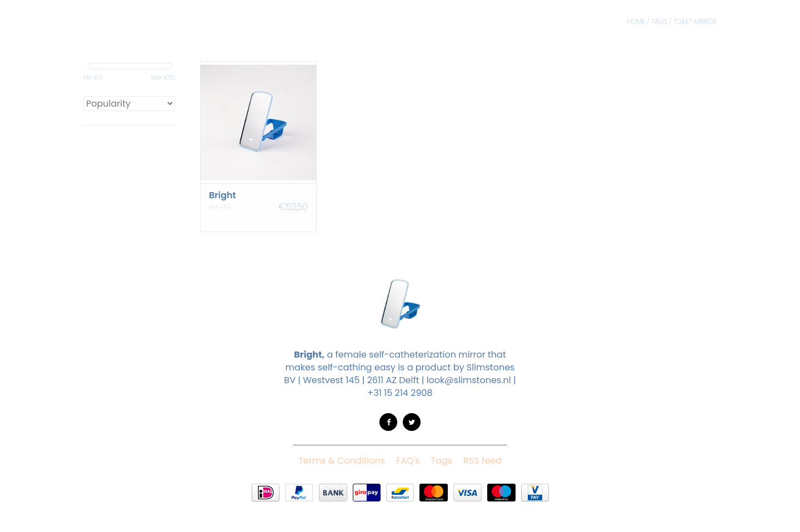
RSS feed (482, 461)
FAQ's (408, 461)
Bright (222, 195)
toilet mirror (695, 21)
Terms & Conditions (342, 461)
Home (636, 21)
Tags (659, 21)
